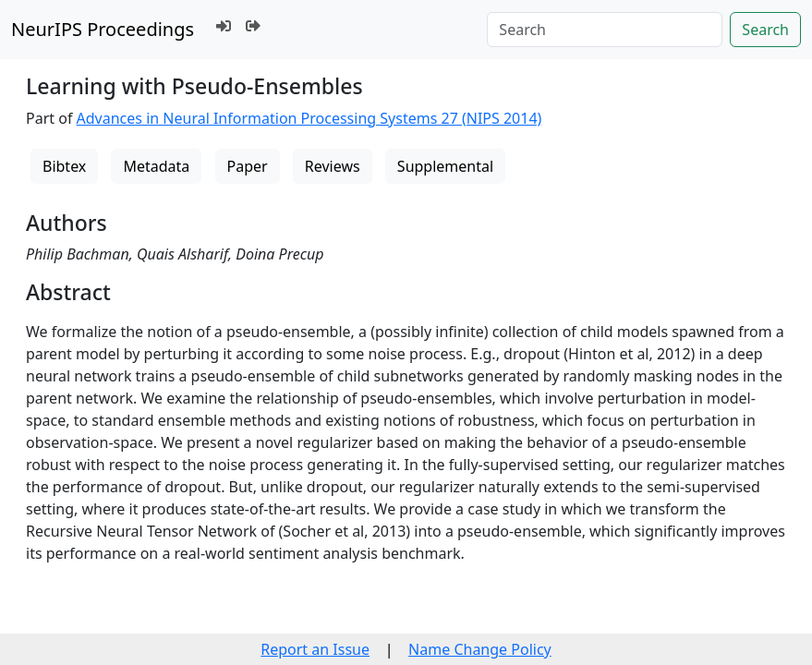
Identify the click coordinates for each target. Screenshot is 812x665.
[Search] (605, 30)
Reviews (333, 166)
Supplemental (445, 166)
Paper (248, 166)
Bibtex (64, 166)
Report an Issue (315, 649)
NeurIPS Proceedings (103, 29)
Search (765, 30)
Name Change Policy (480, 649)
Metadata (156, 166)
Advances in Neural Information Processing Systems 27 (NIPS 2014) (309, 118)
